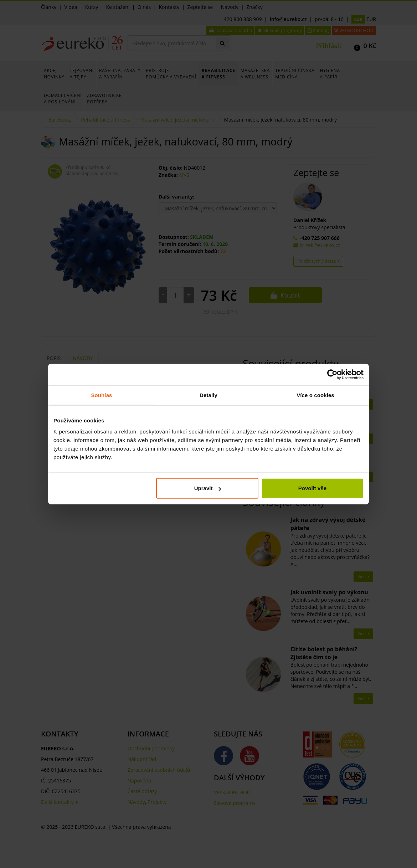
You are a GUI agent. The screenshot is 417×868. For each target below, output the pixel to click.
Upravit (208, 488)
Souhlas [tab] (101, 395)
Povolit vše (312, 488)
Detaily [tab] (208, 395)
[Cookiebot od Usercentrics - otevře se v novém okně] (332, 374)
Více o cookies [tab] (315, 395)
